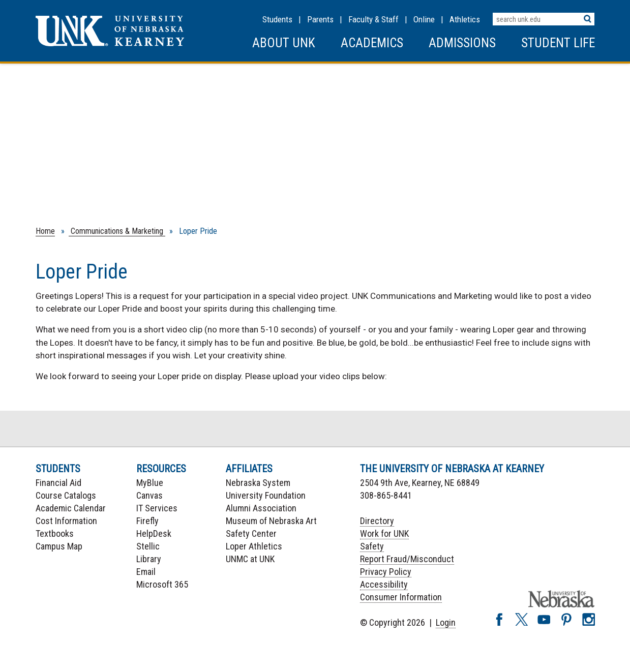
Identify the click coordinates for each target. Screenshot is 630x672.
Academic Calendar (71, 508)
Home (45, 231)
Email (146, 572)
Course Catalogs (66, 495)
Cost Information (66, 521)
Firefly (147, 521)
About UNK (284, 43)
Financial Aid (58, 483)
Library (149, 559)
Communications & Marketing (117, 231)
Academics (372, 43)
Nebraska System (258, 483)
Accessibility (384, 584)
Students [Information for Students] (277, 19)
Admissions (462, 43)
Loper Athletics (254, 546)
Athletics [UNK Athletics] (465, 19)
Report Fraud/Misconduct (407, 559)
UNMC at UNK (250, 559)
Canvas (149, 495)
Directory (377, 521)
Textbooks (55, 533)
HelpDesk (154, 533)
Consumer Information (401, 597)
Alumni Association (261, 508)
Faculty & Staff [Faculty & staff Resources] (373, 19)
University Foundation (266, 495)
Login (446, 622)
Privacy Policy (386, 572)
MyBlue (150, 483)
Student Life (558, 43)
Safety (372, 546)
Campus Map (59, 546)
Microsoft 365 (162, 584)
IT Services (157, 508)
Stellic (148, 546)
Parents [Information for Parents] (320, 19)
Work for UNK (384, 533)
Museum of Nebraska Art (271, 521)
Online (424, 19)
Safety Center (251, 533)
